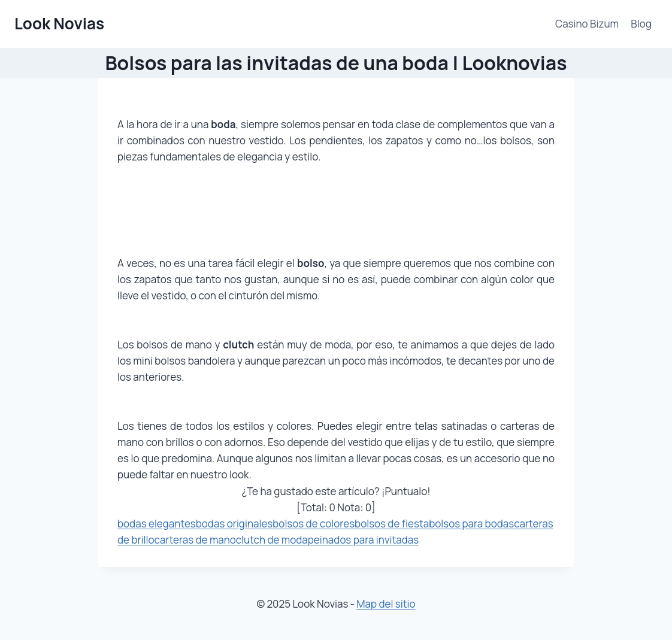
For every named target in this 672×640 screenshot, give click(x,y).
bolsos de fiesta (392, 524)
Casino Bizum (587, 24)
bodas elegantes (157, 524)
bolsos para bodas (471, 524)
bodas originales (234, 524)
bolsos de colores (314, 524)
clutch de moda (272, 540)
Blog (641, 24)
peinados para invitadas (363, 540)
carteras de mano (195, 540)
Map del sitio (386, 604)
